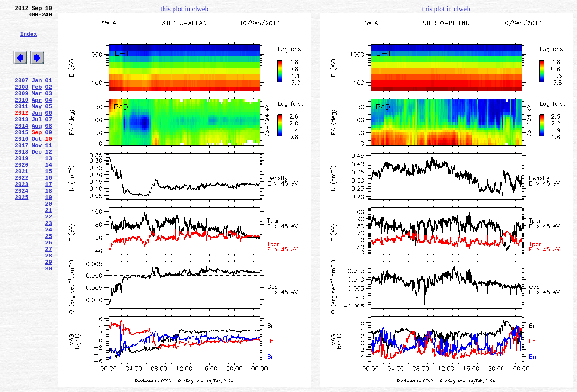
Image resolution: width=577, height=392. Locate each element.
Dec (37, 179)
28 (48, 303)
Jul (37, 140)
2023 (21, 218)
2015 (21, 155)
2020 (21, 194)
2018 (21, 179)
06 (48, 132)
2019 (21, 186)
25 (48, 280)
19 (48, 233)
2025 (21, 233)
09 (48, 155)
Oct (37, 163)
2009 (21, 109)
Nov (37, 171)
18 (48, 225)
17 (48, 218)
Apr (37, 116)
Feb (37, 101)
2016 (21, 163)
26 (48, 288)
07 (48, 140)
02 (48, 101)
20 (48, 241)
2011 (21, 124)
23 (48, 264)
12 (48, 179)
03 (48, 109)
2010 (21, 116)
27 (48, 296)
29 (48, 311)
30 (48, 319)
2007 (21, 93)
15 (48, 202)
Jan (37, 93)
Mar (37, 109)
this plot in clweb (185, 9)
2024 (21, 225)
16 (48, 210)
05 (48, 124)
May (37, 124)
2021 (21, 202)
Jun (37, 132)
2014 (21, 148)
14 (48, 194)
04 (48, 116)
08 (48, 148)
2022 (21, 210)
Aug (37, 148)
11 (48, 171)
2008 (21, 101)
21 (48, 249)
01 (48, 93)
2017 (21, 171)
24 (48, 272)
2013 (21, 140)
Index (28, 40)
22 (48, 257)
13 (48, 186)
